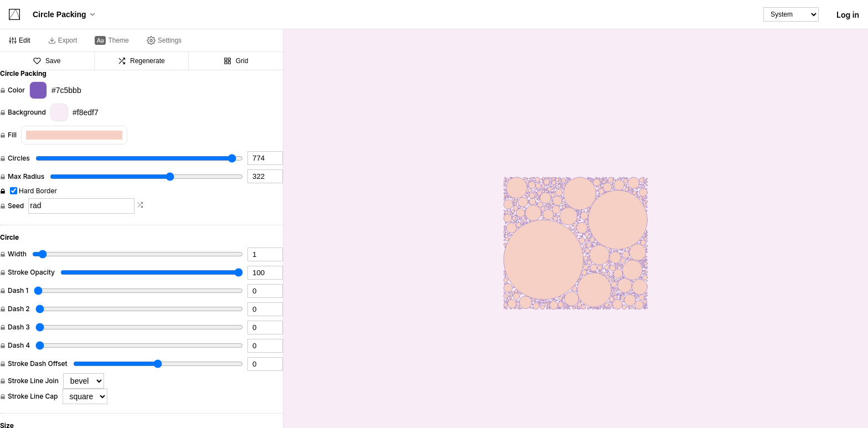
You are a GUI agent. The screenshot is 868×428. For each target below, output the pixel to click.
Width (17, 254)
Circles (19, 158)
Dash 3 (19, 327)
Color (16, 90)
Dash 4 (19, 346)
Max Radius (26, 177)
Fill (12, 135)
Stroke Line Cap (33, 396)
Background (27, 112)
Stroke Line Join (33, 381)
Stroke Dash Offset (38, 364)
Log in (848, 15)
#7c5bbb (55, 90)
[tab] (20, 40)
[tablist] (141, 41)
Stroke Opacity (31, 272)
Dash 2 (19, 309)
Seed (16, 206)
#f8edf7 (74, 112)
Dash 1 (18, 291)
